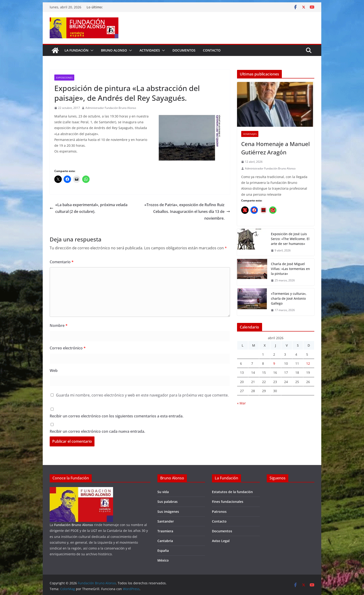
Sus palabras (167, 502)
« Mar (241, 403)
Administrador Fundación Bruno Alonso (111, 108)
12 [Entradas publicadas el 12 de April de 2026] (308, 363)
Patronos (219, 512)
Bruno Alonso (114, 50)
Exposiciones (64, 78)
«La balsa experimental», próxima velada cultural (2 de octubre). (89, 208)
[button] (91, 50)
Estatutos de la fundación (232, 492)
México (163, 560)
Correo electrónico (68, 348)
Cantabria (165, 541)
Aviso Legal (221, 541)
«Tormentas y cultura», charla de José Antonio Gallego (289, 298)
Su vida (163, 492)
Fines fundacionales (228, 502)
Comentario (62, 262)
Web (54, 371)
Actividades (150, 50)
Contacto (212, 50)
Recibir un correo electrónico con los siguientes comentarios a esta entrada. (117, 416)
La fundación (76, 50)
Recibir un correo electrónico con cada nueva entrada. (97, 431)
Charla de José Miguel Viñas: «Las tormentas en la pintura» (290, 269)
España (163, 551)
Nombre (59, 325)
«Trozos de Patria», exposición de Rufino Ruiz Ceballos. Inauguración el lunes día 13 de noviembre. (187, 211)
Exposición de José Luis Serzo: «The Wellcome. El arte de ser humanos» (290, 239)
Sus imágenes (168, 512)
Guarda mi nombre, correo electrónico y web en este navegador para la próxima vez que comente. (142, 395)
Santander (166, 521)
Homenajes (250, 134)
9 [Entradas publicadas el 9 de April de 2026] (274, 363)
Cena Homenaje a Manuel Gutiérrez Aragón (275, 148)
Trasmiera (165, 531)
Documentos (184, 50)
